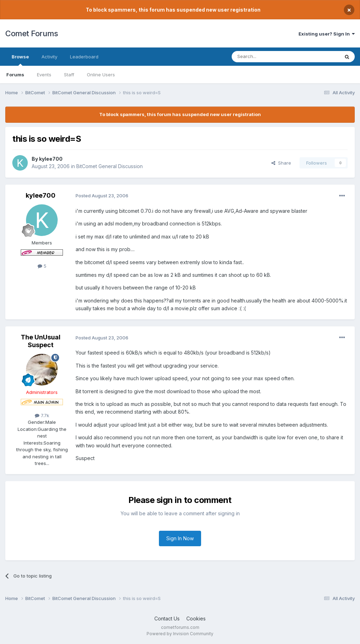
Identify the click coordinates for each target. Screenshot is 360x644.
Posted (102, 196)
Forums (15, 75)
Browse (20, 60)
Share (281, 163)
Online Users (101, 75)
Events (44, 75)
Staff (69, 75)
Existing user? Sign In (327, 34)
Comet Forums (31, 33)
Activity (49, 57)
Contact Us (167, 619)
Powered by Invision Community (180, 634)
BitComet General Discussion (110, 166)
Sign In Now (180, 538)
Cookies (196, 619)
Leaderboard (84, 57)
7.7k (42, 415)
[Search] (268, 57)
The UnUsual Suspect (41, 341)
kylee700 (51, 159)
